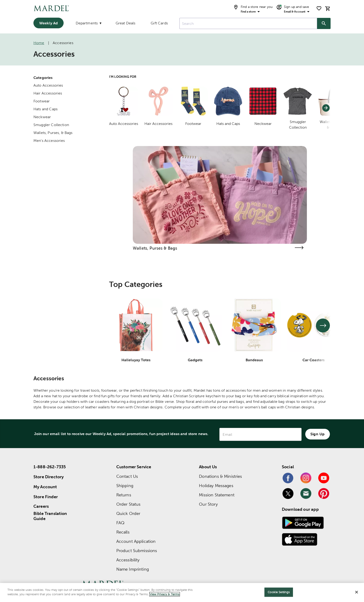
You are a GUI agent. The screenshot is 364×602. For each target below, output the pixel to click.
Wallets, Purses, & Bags (53, 133)
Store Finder (46, 497)
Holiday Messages (216, 486)
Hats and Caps (45, 109)
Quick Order (128, 513)
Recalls (123, 532)
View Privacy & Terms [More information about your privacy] (165, 594)
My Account (45, 487)
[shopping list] (319, 8)
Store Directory (49, 477)
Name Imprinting (133, 569)
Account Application (136, 541)
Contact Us (127, 476)
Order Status (128, 504)
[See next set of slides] (323, 325)
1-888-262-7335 (50, 467)
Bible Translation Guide (50, 516)
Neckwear (42, 117)
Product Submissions (137, 551)
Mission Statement (217, 495)
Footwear (42, 101)
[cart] (328, 8)
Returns (124, 495)
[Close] (357, 592)
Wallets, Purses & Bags (155, 248)
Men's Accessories (49, 141)
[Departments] (88, 24)
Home (39, 43)
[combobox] (248, 23)
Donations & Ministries (220, 476)
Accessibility (128, 560)
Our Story (208, 504)
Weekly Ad (49, 23)
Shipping (125, 486)
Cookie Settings (279, 592)
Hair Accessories (48, 93)
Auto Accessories (48, 85)
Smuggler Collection (51, 125)
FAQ (120, 523)
